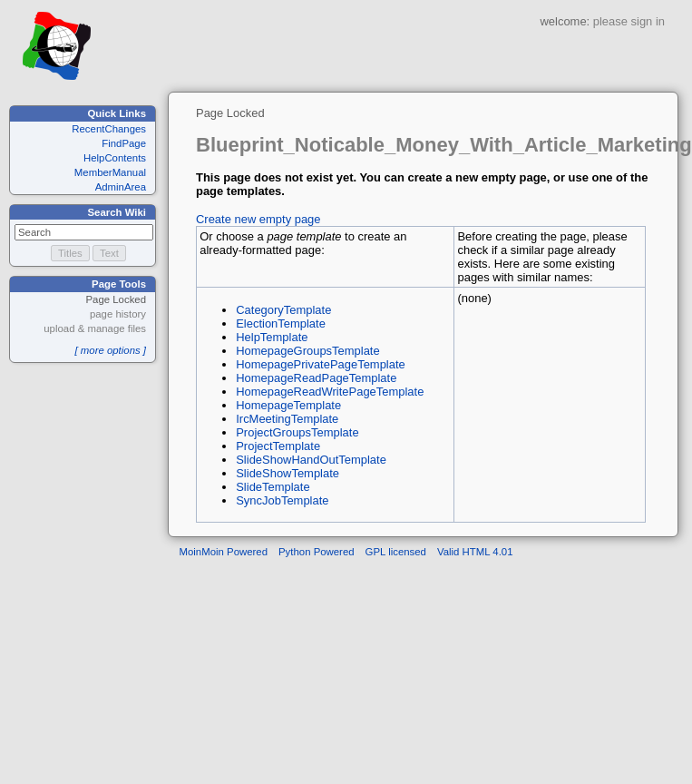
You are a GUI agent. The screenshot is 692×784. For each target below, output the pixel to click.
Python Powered (317, 552)
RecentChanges (109, 129)
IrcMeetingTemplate (287, 419)
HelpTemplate (272, 337)
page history (118, 314)
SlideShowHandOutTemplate (311, 460)
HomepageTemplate (288, 405)
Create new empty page (258, 219)
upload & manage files (95, 328)
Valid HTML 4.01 (475, 552)
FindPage (124, 143)
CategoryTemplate (283, 310)
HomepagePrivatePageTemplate (321, 364)
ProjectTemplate (278, 446)
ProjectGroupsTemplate (297, 432)
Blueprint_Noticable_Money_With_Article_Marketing (444, 145)
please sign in (629, 21)
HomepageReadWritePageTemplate (330, 392)
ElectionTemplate (281, 323)
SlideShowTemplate (288, 473)
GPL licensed (396, 552)
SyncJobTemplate (282, 500)
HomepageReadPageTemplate (316, 378)
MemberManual (110, 172)
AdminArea (121, 187)
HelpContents (115, 158)
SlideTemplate (273, 487)
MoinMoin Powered (224, 552)
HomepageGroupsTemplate (307, 351)
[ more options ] (110, 350)
